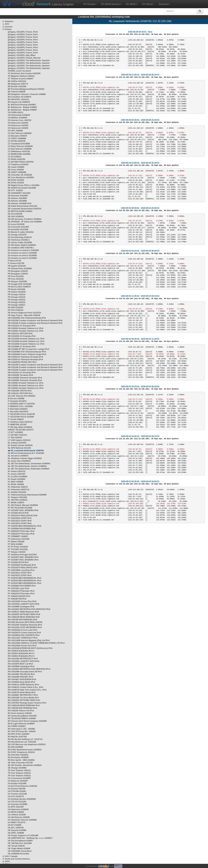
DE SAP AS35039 (16, 217)
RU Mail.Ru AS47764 (17, 737)
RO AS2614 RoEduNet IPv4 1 (21, 651)
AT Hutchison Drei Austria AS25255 (24, 73)
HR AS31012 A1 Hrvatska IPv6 (22, 326)
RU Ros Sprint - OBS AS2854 (21, 760)
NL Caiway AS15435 (17, 443)
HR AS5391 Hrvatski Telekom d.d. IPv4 (26, 383)
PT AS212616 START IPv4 (20, 518)
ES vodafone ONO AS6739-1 (21, 248)
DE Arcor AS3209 (16, 170)
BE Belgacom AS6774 (18, 84)
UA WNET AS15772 (17, 822)
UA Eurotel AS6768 (17, 789)
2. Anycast (7, 27)
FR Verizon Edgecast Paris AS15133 (24, 313)
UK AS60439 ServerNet (18, 854)
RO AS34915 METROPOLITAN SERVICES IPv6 (29, 609)
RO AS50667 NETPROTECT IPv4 (23, 695)
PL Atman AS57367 (17, 474)
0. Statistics (8, 21)
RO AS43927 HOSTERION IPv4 (22, 679)
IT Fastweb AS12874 (17, 401)
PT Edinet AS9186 (16, 542)
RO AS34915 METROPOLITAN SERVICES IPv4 (29, 669)
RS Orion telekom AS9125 (20, 713)
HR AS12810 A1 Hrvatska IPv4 (22, 336)
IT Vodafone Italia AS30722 (20, 422)
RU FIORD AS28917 (17, 726)
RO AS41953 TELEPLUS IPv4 (21, 674)
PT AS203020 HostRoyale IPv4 (22, 565)
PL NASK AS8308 (16, 484)
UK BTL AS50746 (16, 828)
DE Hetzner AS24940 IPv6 (20, 204)
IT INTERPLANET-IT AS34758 (21, 404)
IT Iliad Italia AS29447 (18, 409)
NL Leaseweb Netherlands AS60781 (27, 451)
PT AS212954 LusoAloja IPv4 (21, 570)
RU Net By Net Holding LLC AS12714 (25, 739)
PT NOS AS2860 (15, 544)
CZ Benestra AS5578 (17, 136)
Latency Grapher (55, 4)
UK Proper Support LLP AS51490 (23, 835)
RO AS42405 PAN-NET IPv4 (20, 677)
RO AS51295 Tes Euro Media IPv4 (23, 698)
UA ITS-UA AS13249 (17, 802)
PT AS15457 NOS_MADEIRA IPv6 (23, 510)
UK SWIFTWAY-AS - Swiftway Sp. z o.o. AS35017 (30, 838)
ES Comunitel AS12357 (18, 227)
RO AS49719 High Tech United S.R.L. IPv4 (27, 690)
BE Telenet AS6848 (16, 92)
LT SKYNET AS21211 (17, 435)
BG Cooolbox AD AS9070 (19, 97)
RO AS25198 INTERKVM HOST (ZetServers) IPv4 (30, 648)
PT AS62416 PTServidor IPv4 (21, 591)
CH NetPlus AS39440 (17, 118)
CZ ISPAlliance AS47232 (19, 151)
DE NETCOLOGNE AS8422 (20, 211)
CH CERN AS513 (15, 112)
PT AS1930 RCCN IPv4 (18, 562)
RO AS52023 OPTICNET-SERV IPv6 (24, 614)
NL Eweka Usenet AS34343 (20, 445)
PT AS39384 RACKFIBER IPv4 (22, 586)
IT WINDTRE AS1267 (17, 425)
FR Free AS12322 (16, 276)
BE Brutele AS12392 (17, 86)
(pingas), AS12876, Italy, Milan (22, 55)
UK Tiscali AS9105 (16, 846)
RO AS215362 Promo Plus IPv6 (22, 601)
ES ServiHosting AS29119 (20, 237)
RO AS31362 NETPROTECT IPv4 (23, 659)
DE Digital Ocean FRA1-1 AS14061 (24, 185)
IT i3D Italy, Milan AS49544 (20, 427)
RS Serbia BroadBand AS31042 (22, 716)
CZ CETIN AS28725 (17, 141)
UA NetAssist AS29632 (18, 809)
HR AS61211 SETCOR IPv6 (20, 334)
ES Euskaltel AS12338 (18, 230)
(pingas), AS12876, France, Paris (23, 32)
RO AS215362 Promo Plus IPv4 (22, 646)
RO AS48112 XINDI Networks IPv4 (23, 685)
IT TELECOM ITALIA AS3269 (21, 417)
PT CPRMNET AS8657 (18, 536)
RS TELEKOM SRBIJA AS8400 (22, 718)
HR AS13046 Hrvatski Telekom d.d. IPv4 (26, 339)
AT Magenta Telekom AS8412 (21, 76)
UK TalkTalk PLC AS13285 (20, 843)
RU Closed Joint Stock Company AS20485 (27, 721)
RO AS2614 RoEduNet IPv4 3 (21, 656)
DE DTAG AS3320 (16, 180)
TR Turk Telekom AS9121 (19, 770)
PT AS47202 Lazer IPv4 (18, 588)
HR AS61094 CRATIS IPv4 (20, 391)
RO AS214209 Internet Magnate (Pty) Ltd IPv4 (29, 640)
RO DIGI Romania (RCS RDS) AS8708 (25, 622)
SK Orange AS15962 (17, 768)
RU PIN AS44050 (15, 747)
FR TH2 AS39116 (16, 310)
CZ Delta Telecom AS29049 (20, 146)
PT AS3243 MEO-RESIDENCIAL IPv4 (24, 578)
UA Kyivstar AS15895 (18, 804)
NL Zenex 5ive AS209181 (19, 461)
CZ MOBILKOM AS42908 (19, 154)
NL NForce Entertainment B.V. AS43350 (26, 453)
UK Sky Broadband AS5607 (20, 841)
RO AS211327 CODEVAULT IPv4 (23, 638)
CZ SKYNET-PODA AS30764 (21, 162)
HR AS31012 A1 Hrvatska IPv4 (22, 373)
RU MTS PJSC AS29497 (19, 734)
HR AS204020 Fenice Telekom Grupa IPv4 (27, 354)
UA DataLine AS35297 (18, 781)
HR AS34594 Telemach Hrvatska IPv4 (25, 378)
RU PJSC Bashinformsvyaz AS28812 (25, 750)
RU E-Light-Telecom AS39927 (21, 724)
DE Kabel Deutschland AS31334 (23, 206)
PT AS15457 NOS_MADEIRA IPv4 (23, 557)
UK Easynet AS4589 (17, 830)
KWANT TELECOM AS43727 (21, 430)
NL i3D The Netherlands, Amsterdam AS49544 (29, 464)
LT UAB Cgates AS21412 (19, 440)
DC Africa (148, 4)
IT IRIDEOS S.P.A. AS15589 (20, 406)
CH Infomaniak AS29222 (19, 115)
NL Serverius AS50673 (18, 456)
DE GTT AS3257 (15, 191)
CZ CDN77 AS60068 (17, 138)
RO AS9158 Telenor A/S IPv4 (21, 711)
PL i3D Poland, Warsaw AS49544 (23, 505)
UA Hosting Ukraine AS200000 (22, 799)
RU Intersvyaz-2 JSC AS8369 (21, 729)
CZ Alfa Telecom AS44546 (20, 133)
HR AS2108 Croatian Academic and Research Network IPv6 (35, 321)
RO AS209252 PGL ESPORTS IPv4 (24, 635)
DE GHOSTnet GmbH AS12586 (22, 188)
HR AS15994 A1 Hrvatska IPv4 (22, 347)
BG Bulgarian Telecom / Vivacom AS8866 (27, 94)
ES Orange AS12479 (17, 235)
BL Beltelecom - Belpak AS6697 (22, 107)
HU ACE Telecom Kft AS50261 (22, 396)
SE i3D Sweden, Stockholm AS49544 (25, 765)
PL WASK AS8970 (16, 503)
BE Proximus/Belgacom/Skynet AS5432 (26, 89)
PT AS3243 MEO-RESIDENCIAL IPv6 (24, 526)
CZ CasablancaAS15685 (19, 144)
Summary (164, 4)
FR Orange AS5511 (17, 305)
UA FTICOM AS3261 (17, 791)
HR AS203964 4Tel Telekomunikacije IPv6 (27, 318)
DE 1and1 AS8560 (16, 167)
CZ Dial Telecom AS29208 (20, 149)
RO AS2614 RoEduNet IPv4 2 (21, 653)
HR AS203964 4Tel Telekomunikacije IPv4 (27, 352)
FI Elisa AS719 (14, 261)
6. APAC (6, 861)
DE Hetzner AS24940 (17, 198)
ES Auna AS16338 (16, 224)
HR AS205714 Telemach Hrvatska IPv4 (25, 357)
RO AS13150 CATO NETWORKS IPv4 (25, 627)
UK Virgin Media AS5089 (19, 848)
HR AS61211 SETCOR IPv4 (20, 393)
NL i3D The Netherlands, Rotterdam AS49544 (29, 469)
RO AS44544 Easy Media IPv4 (21, 682)
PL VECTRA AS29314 (18, 500)
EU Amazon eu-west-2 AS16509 (22, 256)
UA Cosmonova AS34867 (19, 778)
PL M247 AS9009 (16, 482)
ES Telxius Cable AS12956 (20, 243)
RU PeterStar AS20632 (18, 755)
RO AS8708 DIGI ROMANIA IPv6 (23, 620)
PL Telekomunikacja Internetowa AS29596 (27, 495)
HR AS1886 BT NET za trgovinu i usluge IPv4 (28, 349)
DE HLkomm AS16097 (18, 196)
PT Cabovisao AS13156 (19, 539)
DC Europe (90, 4)
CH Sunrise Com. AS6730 (19, 120)
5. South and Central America (16, 859)
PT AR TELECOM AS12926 (20, 508)
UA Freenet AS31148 (17, 794)
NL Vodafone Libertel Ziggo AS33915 (25, 458)
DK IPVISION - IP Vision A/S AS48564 (25, 222)
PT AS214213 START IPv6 (20, 521)
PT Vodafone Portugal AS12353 (22, 555)
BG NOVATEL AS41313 (18, 99)
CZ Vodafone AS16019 (18, 164)
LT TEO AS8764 (15, 438)
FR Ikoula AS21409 (16, 289)
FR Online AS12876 (17, 292)
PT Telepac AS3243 (17, 552)
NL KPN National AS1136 (19, 448)
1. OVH (6, 24)
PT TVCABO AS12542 (18, 549)
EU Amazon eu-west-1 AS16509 (22, 253)
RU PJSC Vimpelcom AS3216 (21, 752)
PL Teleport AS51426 (17, 497)
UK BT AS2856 (15, 825)
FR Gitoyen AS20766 (17, 282)
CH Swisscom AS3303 (18, 123)
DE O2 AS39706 (15, 214)
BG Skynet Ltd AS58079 (19, 102)
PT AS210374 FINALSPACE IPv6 (23, 516)
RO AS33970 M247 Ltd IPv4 (20, 664)
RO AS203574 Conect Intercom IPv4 (24, 633)
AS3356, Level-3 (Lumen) (19, 71)
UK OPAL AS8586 (16, 833)
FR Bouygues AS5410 (18, 271)
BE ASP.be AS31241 (17, 81)
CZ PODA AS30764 (16, 159)
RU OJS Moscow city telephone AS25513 (27, 744)
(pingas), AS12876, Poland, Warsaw (24, 58)
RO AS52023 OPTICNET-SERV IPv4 (24, 700)
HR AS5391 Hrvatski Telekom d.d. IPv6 (26, 328)
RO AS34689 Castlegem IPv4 (21, 666)
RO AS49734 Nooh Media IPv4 (22, 692)
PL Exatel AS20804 (16, 479)
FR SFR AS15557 (16, 308)
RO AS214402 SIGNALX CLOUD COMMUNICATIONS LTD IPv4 (36, 643)
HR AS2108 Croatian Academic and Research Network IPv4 (35, 365)
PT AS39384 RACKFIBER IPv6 (22, 529)
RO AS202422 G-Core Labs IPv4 (23, 630)
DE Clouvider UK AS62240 (20, 175)
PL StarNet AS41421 (17, 492)
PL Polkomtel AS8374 (18, 487)
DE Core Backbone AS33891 (21, 178)
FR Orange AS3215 (17, 295)
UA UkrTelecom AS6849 (19, 817)
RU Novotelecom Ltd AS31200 (22, 742)
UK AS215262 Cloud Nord (20, 851)
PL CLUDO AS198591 (18, 477)
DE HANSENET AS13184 (19, 193)
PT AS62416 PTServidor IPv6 (21, 531)
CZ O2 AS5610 (14, 157)
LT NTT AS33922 (15, 432)
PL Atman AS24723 (17, 471)
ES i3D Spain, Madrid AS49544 (22, 245)
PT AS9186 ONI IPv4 (17, 599)
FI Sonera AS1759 (16, 263)
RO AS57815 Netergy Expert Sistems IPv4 (27, 703)
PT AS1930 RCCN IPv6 (18, 513)
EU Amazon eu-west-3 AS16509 (22, 258)
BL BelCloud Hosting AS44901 (22, 105)
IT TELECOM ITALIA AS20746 (21, 414)
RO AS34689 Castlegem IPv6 (21, 607)
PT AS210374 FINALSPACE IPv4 (23, 568)
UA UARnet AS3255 (17, 815)
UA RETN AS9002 (16, 812)
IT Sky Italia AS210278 (18, 412)
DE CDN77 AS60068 (17, 172)
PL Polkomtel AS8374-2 (19, 490)
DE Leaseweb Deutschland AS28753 (25, 209)
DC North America (111, 4)
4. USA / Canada (10, 856)
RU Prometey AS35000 (18, 757)
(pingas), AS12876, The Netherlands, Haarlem (29, 60)
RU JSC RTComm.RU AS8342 (22, 731)
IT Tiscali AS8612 (16, 419)
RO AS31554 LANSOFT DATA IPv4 (23, 661)
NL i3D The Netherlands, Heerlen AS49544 (27, 466)
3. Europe (7, 29)
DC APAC (132, 4)
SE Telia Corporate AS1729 (20, 763)
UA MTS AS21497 (16, 807)
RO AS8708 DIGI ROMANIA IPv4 (23, 708)
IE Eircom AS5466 (16, 399)
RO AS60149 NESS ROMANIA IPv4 (24, 705)
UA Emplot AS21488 (17, 783)
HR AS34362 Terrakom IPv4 (20, 375)
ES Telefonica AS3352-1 (19, 240)
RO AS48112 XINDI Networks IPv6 (23, 612)
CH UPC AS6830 (15, 131)
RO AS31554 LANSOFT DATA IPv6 (23, 604)
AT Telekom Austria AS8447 (21, 79)
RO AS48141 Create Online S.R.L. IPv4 (26, 687)
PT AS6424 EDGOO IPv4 (19, 596)
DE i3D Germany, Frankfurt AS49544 (24, 219)
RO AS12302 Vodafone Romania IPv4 (25, 625)
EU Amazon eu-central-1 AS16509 (23, 250)
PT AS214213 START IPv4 (20, 573)
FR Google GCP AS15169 (19, 284)
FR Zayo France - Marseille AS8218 (24, 315)
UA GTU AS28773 (16, 796)
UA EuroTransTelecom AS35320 (22, 786)
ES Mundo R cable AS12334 (21, 232)
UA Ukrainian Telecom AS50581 (22, 820)
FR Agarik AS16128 (17, 266)
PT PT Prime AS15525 (18, 547)
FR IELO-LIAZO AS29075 (19, 287)
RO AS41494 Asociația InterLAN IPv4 (25, 672)
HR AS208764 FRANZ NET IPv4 (22, 362)
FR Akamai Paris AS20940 (20, 269)
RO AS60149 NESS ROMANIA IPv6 (24, 617)
